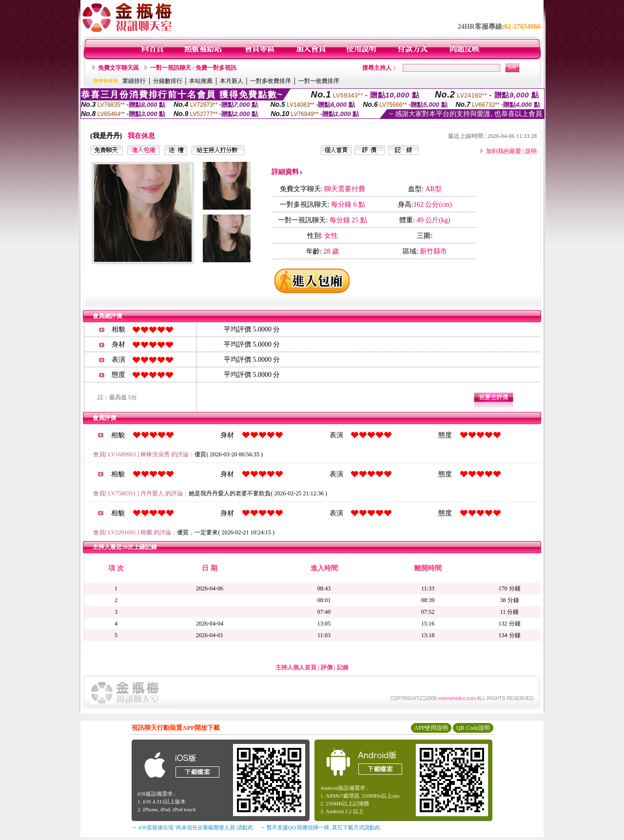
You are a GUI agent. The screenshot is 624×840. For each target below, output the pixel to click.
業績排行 (134, 81)
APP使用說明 (431, 728)
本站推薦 (201, 81)
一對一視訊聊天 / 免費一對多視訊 (193, 68)
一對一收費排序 (319, 81)
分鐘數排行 (168, 81)
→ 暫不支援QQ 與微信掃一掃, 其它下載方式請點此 (320, 827)
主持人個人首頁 (296, 667)
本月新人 (232, 81)
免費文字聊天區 (118, 68)
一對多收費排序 (271, 81)
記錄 (343, 667)
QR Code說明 (473, 728)
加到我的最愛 (504, 151)
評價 (327, 667)
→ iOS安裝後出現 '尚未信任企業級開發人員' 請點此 (192, 827)
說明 (531, 151)
